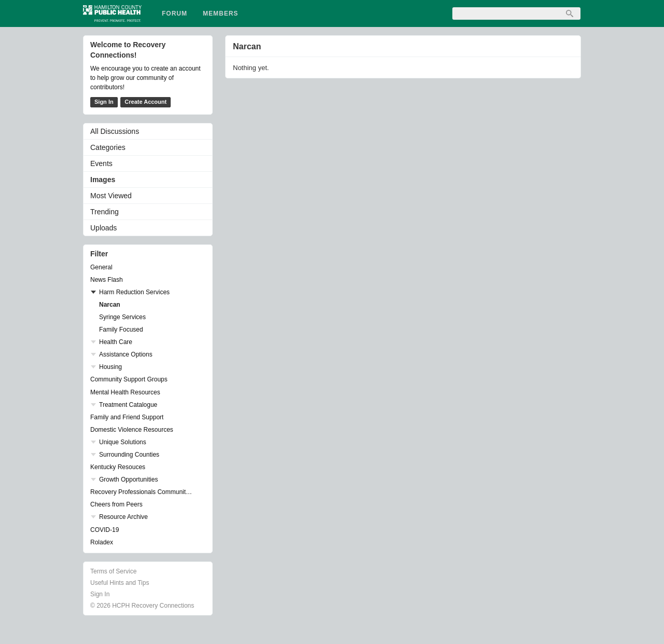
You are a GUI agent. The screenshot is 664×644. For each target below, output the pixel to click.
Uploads (103, 228)
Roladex (102, 542)
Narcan (110, 305)
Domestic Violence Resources (132, 430)
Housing (110, 367)
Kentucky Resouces (118, 467)
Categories (108, 147)
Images (103, 180)
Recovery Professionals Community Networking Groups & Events (143, 492)
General (101, 267)
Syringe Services (122, 317)
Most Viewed (111, 196)
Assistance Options (126, 354)
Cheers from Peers (116, 504)
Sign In (104, 102)
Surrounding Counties (129, 455)
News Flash (107, 280)
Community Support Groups (129, 379)
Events (101, 163)
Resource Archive (123, 517)
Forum (175, 13)
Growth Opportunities (128, 479)
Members (220, 13)
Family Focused (121, 330)
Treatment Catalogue (128, 405)
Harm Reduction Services (134, 292)
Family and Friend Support (127, 417)
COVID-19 (105, 530)
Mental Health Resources (125, 392)
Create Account (146, 102)
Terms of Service (113, 571)
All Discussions (115, 131)
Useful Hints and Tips (120, 583)
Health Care (116, 342)
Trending (105, 212)
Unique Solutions (123, 442)
